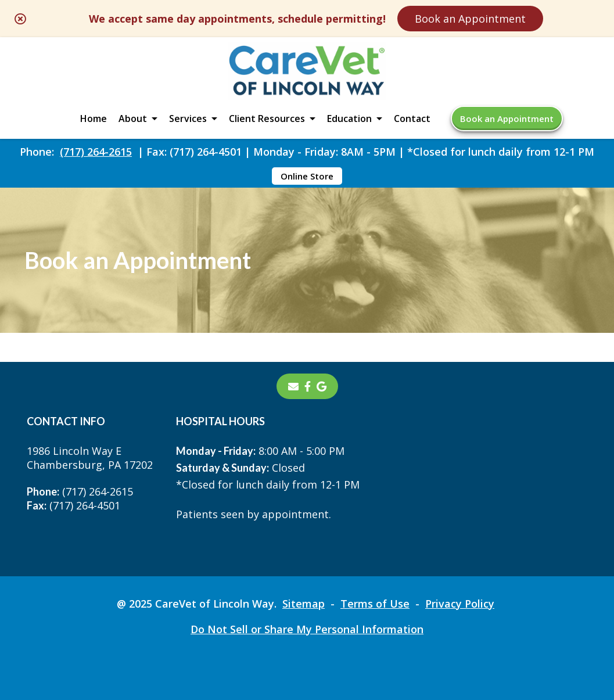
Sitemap (304, 604)
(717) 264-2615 (96, 152)
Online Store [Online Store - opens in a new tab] (307, 176)
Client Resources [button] (267, 119)
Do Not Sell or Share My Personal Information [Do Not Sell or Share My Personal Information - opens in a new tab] (307, 629)
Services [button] (188, 119)
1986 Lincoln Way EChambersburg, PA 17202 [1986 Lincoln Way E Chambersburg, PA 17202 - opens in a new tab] (90, 458)
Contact (412, 119)
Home (94, 119)
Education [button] (349, 119)
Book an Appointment (470, 19)
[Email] (293, 386)
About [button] (133, 119)
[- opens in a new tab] (308, 386)
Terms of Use (375, 604)
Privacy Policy (460, 604)
